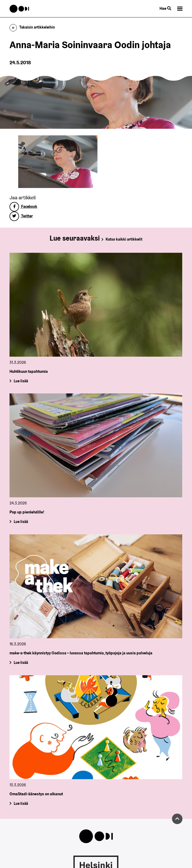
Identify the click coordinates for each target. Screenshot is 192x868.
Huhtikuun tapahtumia (29, 371)
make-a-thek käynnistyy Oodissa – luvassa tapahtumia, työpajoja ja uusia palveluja (81, 653)
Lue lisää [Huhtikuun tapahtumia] (21, 381)
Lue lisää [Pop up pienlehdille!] (21, 522)
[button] (180, 9)
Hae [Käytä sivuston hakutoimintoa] (165, 8)
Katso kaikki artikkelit (124, 239)
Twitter (21, 216)
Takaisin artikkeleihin (32, 27)
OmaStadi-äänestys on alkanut (36, 794)
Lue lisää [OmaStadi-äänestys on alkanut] (21, 803)
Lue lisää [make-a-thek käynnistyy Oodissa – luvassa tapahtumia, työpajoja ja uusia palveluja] (21, 663)
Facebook (23, 206)
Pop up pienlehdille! (27, 512)
